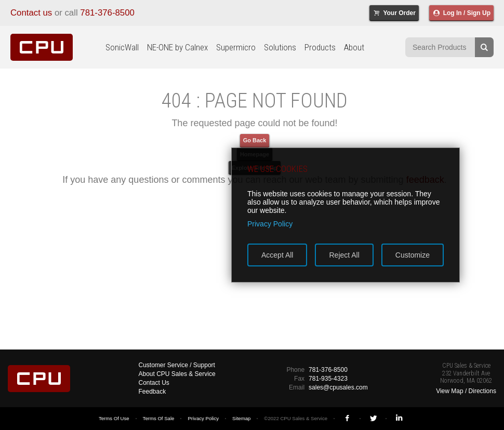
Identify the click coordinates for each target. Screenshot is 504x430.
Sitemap (241, 418)
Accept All (277, 255)
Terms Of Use (114, 418)
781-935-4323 (328, 379)
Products (320, 47)
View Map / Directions (466, 391)
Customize (413, 255)
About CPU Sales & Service (177, 374)
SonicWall (122, 47)
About (354, 47)
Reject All (344, 255)
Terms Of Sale (159, 418)
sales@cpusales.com (338, 387)
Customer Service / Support (177, 365)
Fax (299, 379)
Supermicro (236, 47)
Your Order (394, 13)
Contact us (31, 13)
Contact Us (154, 383)
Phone (295, 370)
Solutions (280, 47)
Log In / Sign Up (461, 13)
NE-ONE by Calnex (177, 47)
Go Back (255, 140)
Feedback (152, 392)
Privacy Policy (203, 418)
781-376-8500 (107, 13)
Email (297, 387)
